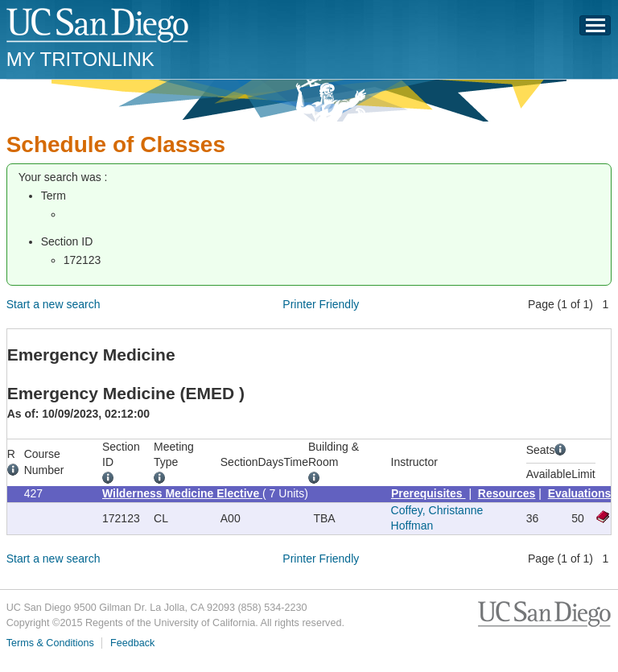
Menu (595, 30)
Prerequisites (428, 493)
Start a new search (54, 304)
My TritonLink (80, 59)
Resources (507, 493)
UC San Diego (99, 26)
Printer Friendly (321, 304)
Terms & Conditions (50, 643)
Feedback (132, 643)
